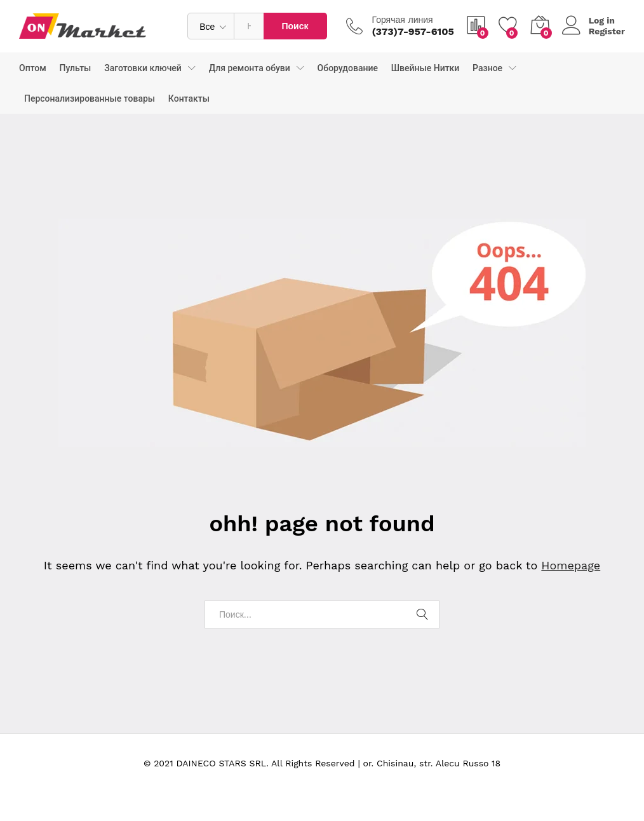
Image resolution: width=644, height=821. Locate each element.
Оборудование (348, 68)
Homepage (571, 565)
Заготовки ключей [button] (143, 68)
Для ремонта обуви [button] (250, 68)
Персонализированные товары (90, 98)
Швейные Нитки (426, 68)
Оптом (33, 68)
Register (607, 31)
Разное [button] (487, 68)
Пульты (76, 68)
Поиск (295, 26)
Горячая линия (403, 20)
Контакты (189, 98)
